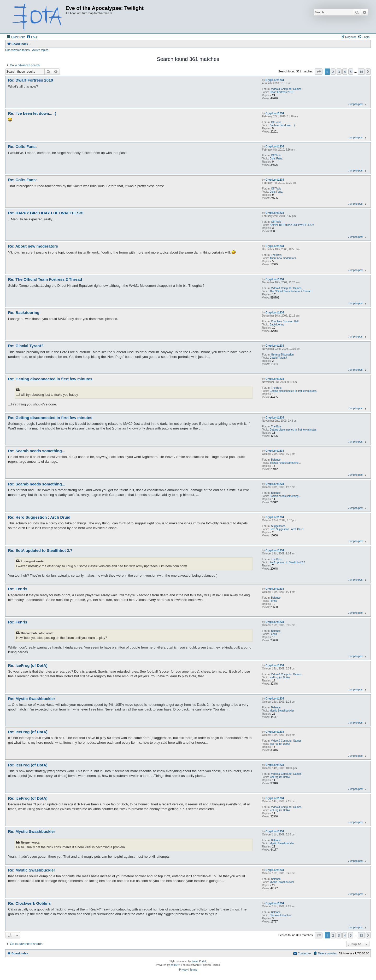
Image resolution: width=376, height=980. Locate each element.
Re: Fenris (18, 589)
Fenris (273, 601)
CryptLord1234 (275, 80)
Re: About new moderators (33, 246)
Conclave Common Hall (285, 321)
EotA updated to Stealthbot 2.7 (287, 562)
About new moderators (283, 258)
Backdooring (277, 325)
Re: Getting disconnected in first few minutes (50, 379)
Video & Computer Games (286, 89)
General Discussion (282, 355)
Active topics (40, 50)
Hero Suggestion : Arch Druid (287, 529)
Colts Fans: (276, 159)
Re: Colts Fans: (22, 147)
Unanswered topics (17, 50)
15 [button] (361, 72)
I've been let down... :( (283, 125)
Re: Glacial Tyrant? (26, 346)
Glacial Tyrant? (278, 358)
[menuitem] (32, 37)
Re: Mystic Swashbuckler (32, 699)
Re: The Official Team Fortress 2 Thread (45, 279)
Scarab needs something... (285, 463)
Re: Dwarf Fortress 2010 (31, 80)
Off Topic (276, 122)
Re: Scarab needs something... (37, 451)
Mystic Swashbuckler (282, 711)
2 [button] (333, 72)
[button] (319, 72)
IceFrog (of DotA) (280, 677)
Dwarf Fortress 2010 (282, 92)
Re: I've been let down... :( (32, 113)
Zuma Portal (199, 961)
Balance (276, 460)
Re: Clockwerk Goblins (29, 903)
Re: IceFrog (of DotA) (28, 665)
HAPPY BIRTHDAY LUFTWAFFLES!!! (292, 225)
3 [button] (339, 72)
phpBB (174, 965)
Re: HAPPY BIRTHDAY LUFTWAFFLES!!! (46, 213)
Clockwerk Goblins (281, 915)
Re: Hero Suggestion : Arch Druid (39, 517)
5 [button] (351, 72)
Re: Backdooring (24, 313)
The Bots (276, 255)
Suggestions (278, 526)
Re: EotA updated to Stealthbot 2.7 (40, 550)
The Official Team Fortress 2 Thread (291, 291)
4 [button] (345, 72)
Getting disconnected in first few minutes (293, 391)
